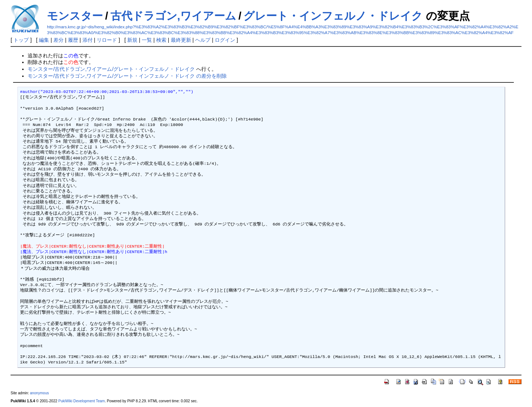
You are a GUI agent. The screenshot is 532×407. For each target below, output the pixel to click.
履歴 (73, 40)
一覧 (147, 40)
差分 (59, 40)
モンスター (75, 16)
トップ (21, 40)
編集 (44, 40)
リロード (107, 40)
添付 (88, 40)
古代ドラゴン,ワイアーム (173, 16)
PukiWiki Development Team (81, 401)
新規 (132, 40)
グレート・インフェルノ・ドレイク (333, 16)
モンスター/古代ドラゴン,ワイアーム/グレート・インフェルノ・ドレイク (111, 69)
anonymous (39, 393)
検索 (161, 40)
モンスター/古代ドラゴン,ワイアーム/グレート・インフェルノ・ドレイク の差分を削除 (127, 76)
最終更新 (181, 40)
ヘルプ (203, 40)
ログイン (225, 40)
